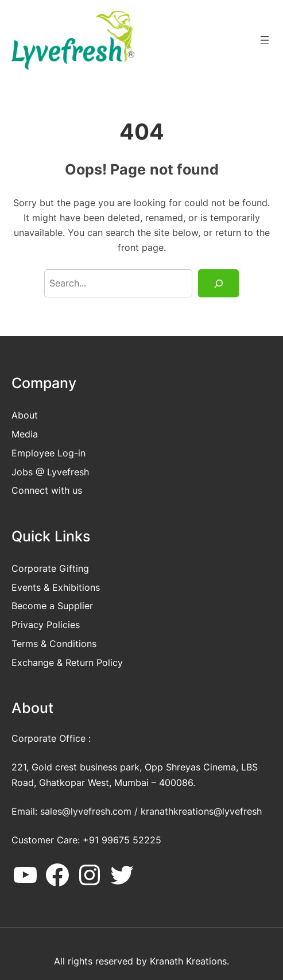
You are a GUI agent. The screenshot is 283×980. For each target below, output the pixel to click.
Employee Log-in (49, 453)
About (25, 415)
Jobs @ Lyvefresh (50, 472)
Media (25, 434)
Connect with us (47, 490)
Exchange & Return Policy (67, 663)
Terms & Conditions (54, 644)
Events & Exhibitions (56, 587)
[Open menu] (265, 40)
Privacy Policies (46, 625)
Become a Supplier (52, 606)
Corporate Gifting (50, 568)
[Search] (219, 284)
